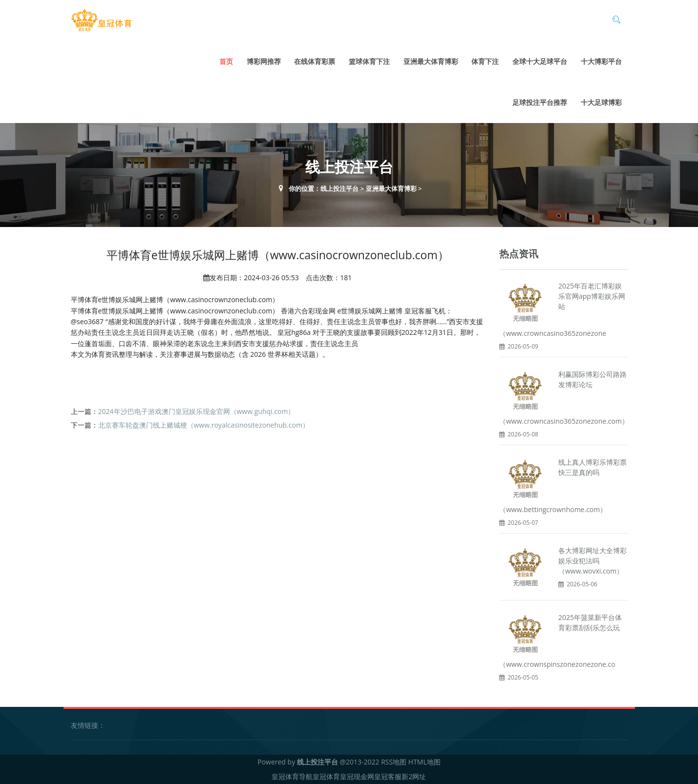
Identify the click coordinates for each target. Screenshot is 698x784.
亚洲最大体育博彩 (431, 61)
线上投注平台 (339, 188)
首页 (226, 61)
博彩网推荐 (264, 61)
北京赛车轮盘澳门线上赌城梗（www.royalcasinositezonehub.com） (204, 425)
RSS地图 (394, 762)
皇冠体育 (326, 776)
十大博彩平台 (601, 61)
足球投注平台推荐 (540, 102)
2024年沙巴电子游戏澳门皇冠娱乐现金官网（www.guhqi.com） (197, 411)
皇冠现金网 (357, 776)
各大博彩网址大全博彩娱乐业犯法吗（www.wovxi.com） (592, 561)
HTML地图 (424, 762)
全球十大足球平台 (540, 61)
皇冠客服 (388, 776)
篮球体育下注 (369, 61)
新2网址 (414, 776)
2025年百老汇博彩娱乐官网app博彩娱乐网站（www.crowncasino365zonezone (562, 309)
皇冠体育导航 (292, 776)
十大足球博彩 (601, 102)
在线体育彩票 (315, 61)
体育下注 (485, 61)
